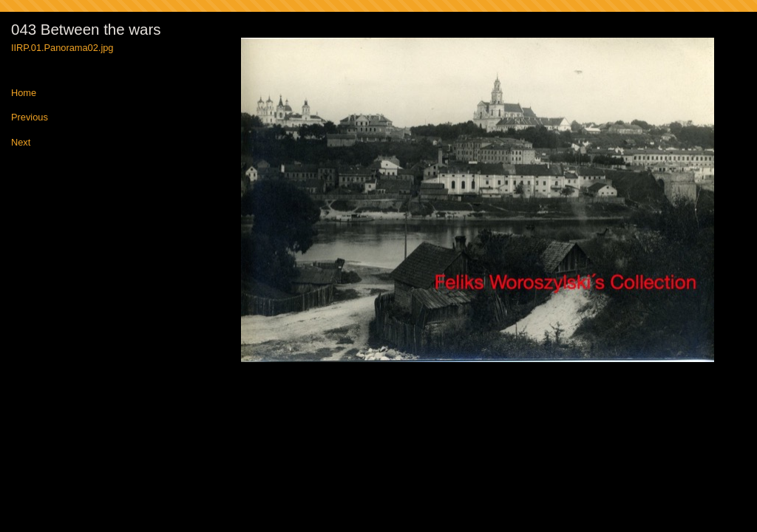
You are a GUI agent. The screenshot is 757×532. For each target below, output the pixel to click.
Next (21, 143)
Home (24, 93)
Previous (30, 118)
